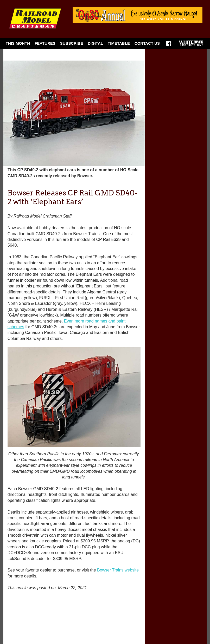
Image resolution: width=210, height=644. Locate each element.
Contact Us (147, 43)
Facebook (169, 45)
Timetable (119, 43)
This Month (18, 43)
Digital (95, 43)
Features (45, 43)
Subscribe (72, 43)
